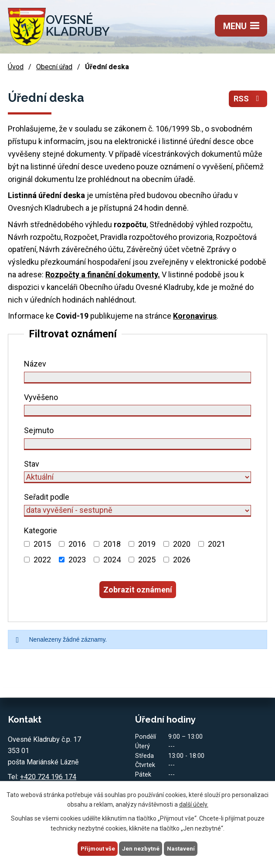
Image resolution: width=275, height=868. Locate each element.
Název (35, 365)
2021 (217, 546)
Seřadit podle (47, 499)
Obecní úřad (54, 69)
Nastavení (182, 848)
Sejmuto (39, 432)
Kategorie (41, 532)
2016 (77, 546)
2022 (42, 561)
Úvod (16, 69)
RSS (248, 100)
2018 (112, 546)
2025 (147, 561)
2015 (42, 546)
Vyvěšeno (41, 399)
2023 (77, 561)
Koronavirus (195, 318)
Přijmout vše (97, 848)
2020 (182, 546)
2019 (147, 546)
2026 (182, 561)
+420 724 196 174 (48, 779)
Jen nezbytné (141, 848)
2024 (112, 561)
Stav (32, 466)
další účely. (194, 804)
